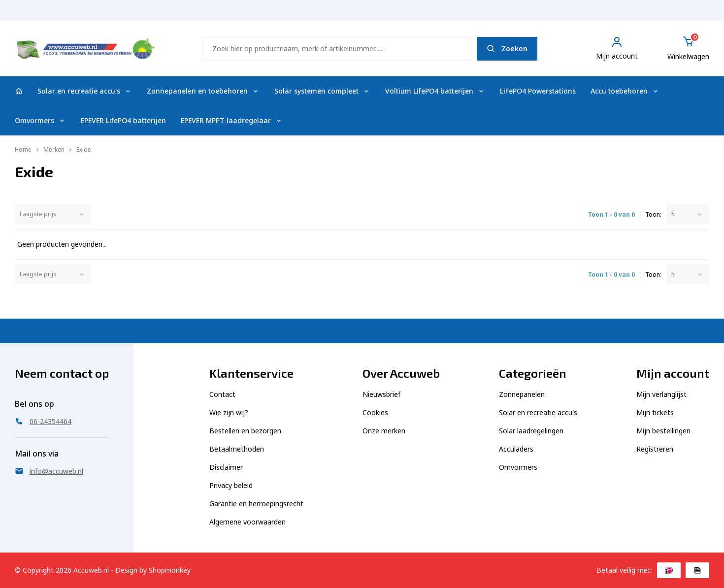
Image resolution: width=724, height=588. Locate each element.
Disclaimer (226, 467)
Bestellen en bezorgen (245, 431)
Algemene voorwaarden (247, 522)
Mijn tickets (655, 412)
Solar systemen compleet (322, 91)
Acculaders (516, 449)
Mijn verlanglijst (661, 394)
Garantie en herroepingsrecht (256, 504)
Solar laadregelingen (531, 431)
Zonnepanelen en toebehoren (203, 91)
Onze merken (384, 431)
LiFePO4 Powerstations (538, 91)
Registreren (655, 449)
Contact (222, 394)
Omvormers (40, 120)
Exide (84, 149)
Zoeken (507, 49)
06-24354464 (687, 15)
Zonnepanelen (522, 394)
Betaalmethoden (237, 449)
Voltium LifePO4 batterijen (435, 91)
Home (23, 149)
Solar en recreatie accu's (85, 91)
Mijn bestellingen (663, 431)
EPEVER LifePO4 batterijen (123, 120)
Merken (54, 149)
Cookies (375, 412)
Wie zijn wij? (229, 412)
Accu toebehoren (625, 91)
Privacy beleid (231, 485)
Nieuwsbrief (381, 394)
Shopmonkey (170, 570)
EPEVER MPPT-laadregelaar (232, 120)
